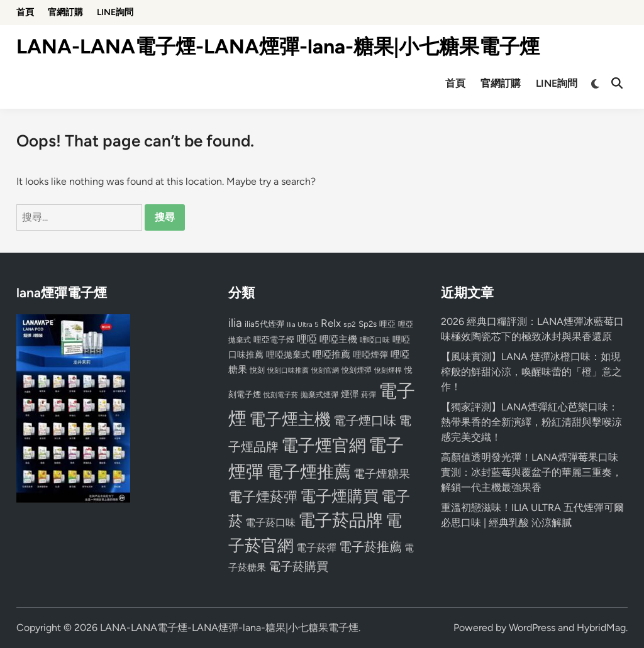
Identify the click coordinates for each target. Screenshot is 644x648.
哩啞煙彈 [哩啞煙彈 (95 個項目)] (370, 354)
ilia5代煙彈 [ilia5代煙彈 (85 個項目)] (264, 324)
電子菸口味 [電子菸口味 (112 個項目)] (270, 523)
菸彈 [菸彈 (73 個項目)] (369, 395)
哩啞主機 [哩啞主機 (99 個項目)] (338, 339)
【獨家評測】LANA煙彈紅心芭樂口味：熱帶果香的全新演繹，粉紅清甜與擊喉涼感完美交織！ (531, 422)
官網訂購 (65, 12)
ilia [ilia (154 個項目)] (235, 323)
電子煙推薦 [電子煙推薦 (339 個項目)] (308, 472)
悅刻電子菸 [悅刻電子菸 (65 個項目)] (281, 395)
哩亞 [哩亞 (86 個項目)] (387, 324)
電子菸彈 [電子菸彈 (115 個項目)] (316, 548)
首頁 (25, 12)
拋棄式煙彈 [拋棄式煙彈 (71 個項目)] (319, 395)
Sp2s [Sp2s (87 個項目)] (368, 324)
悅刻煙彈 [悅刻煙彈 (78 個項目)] (357, 370)
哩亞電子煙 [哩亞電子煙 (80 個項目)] (274, 340)
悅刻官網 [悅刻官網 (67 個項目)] (325, 371)
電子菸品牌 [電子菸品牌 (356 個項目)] (341, 520)
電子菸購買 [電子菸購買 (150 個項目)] (298, 567)
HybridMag (601, 628)
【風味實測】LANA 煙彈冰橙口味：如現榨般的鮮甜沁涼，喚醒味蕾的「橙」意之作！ (531, 372)
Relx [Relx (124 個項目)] (331, 323)
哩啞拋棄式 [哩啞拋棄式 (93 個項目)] (288, 355)
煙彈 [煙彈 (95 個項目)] (350, 394)
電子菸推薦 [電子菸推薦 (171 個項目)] (370, 547)
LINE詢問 (115, 12)
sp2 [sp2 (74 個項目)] (350, 324)
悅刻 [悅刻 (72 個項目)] (257, 370)
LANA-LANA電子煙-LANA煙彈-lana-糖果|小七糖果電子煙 (278, 47)
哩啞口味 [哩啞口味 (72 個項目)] (375, 340)
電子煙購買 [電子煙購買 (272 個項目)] (339, 496)
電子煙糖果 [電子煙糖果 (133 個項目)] (382, 474)
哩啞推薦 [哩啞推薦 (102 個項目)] (331, 354)
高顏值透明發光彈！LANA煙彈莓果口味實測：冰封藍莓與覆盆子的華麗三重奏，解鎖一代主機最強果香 (531, 472)
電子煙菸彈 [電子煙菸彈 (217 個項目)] (263, 497)
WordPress (532, 628)
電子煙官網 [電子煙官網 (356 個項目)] (324, 445)
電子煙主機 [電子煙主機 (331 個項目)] (290, 419)
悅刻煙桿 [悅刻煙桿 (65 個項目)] (388, 371)
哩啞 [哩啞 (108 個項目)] (307, 339)
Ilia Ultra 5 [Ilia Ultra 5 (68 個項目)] (303, 324)
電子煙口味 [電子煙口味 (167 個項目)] (365, 420)
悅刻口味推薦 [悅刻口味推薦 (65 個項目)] (288, 371)
